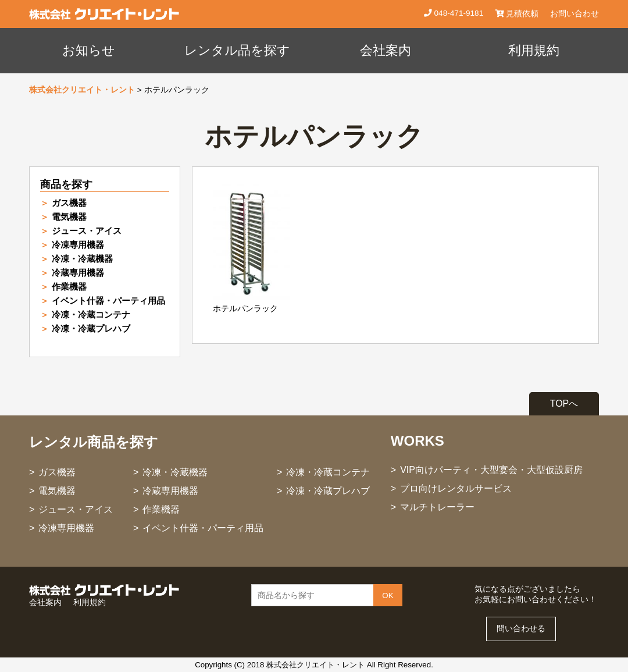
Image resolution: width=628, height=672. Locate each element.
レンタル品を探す (237, 50)
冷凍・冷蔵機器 (82, 259)
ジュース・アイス (87, 231)
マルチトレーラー (437, 507)
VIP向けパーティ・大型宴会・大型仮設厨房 (491, 470)
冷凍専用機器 (78, 245)
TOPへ (564, 403)
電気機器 (69, 217)
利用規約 (534, 50)
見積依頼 (517, 14)
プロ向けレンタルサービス (456, 488)
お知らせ (89, 50)
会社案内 (386, 50)
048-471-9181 (458, 13)
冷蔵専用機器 (78, 273)
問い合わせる (521, 629)
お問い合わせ (575, 14)
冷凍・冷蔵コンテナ (91, 314)
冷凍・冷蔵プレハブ (91, 328)
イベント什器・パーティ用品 (108, 301)
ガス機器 (69, 203)
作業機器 (69, 287)
